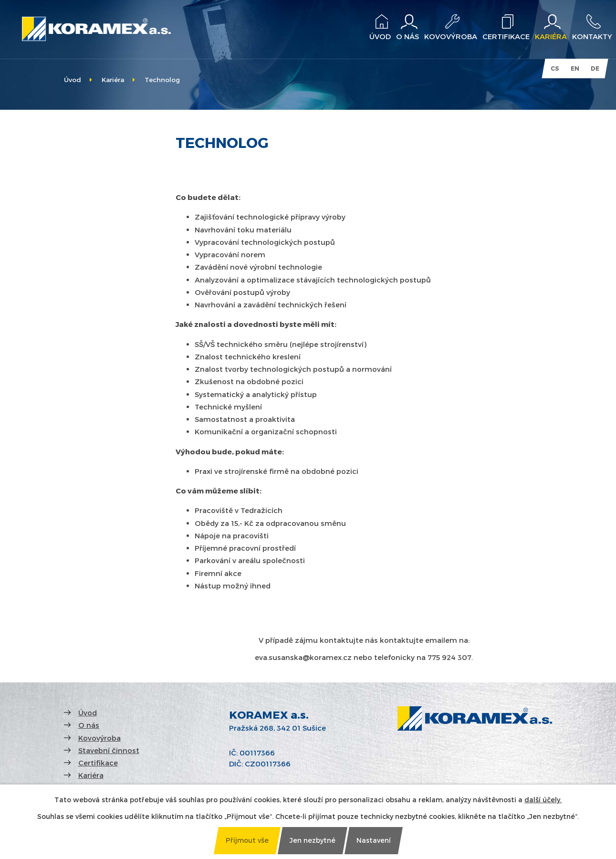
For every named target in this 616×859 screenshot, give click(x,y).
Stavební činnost (109, 750)
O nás (89, 725)
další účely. (543, 800)
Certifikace (98, 763)
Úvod (73, 79)
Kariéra (113, 79)
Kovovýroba (99, 738)
